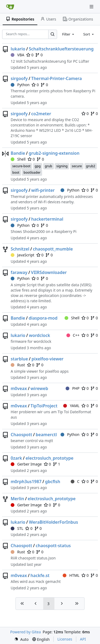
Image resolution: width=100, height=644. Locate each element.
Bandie (18, 153)
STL (17, 528)
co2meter (41, 114)
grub (48, 166)
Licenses (65, 639)
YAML (71, 406)
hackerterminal (47, 219)
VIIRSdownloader (49, 272)
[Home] (10, 7)
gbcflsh (53, 482)
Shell (18, 159)
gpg (38, 166)
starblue (19, 359)
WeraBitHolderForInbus (53, 522)
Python (20, 85)
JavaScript (23, 255)
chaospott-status (53, 546)
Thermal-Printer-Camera (57, 78)
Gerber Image (26, 464)
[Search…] (53, 34)
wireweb (39, 388)
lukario (18, 49)
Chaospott (21, 435)
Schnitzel (20, 249)
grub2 (91, 166)
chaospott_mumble (53, 249)
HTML (71, 575)
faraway (19, 272)
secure (77, 166)
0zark (16, 458)
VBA (17, 55)
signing (62, 166)
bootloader (32, 172)
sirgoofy (19, 78)
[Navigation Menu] (92, 7)
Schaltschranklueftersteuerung (61, 49)
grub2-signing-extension (54, 153)
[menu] (21, 639)
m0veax (19, 388)
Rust (18, 365)
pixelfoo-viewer (47, 359)
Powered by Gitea (25, 632)
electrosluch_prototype (49, 458)
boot (16, 172)
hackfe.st (40, 575)
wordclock (39, 335)
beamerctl (46, 435)
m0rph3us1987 (26, 482)
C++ (73, 335)
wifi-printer (43, 190)
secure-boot (21, 166)
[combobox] (69, 34)
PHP (73, 388)
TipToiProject (44, 406)
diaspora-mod (43, 318)
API (83, 639)
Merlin (17, 499)
